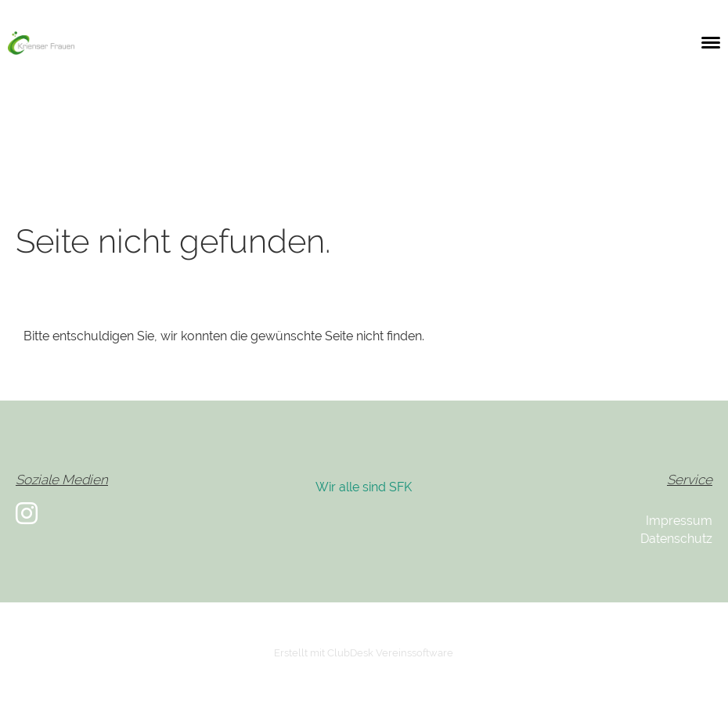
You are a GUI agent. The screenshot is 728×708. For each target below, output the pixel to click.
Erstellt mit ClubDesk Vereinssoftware (364, 653)
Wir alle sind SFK (364, 487)
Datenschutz (676, 539)
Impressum (679, 521)
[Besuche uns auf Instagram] (27, 514)
